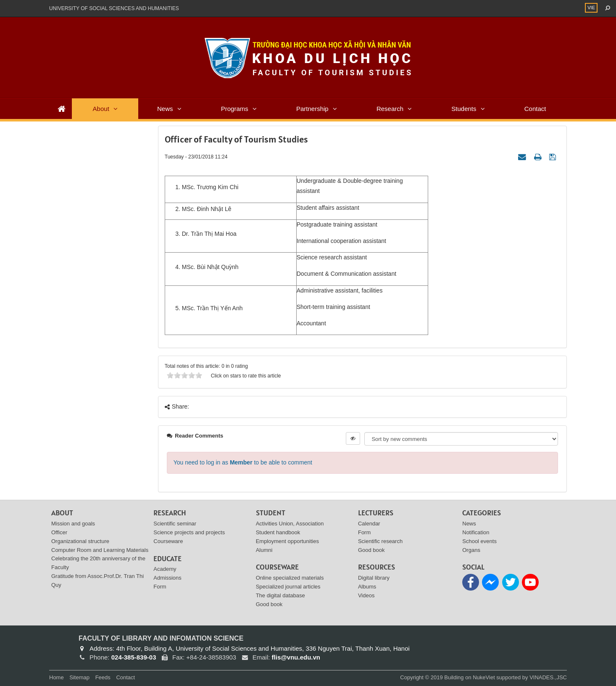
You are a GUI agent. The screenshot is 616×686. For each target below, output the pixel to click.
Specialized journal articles (288, 587)
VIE (591, 8)
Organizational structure (80, 541)
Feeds (103, 677)
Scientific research (380, 541)
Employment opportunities (287, 541)
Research (390, 109)
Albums (367, 587)
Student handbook (278, 532)
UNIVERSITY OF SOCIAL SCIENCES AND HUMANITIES (114, 8)
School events (479, 541)
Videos (366, 595)
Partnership (312, 109)
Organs (471, 550)
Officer (59, 532)
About (101, 109)
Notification (476, 532)
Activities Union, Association (290, 524)
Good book (269, 604)
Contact (535, 109)
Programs (235, 109)
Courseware (168, 541)
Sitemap (79, 677)
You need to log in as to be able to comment (243, 462)
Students (464, 109)
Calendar (369, 524)
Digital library (374, 578)
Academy (165, 569)
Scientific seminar (175, 524)
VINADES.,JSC (548, 677)
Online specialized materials (290, 578)
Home (57, 677)
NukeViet (484, 677)
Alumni (264, 550)
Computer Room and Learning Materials (100, 550)
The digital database (280, 595)
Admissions (167, 578)
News (165, 109)
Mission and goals (73, 524)
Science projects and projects (189, 532)
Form (160, 587)
